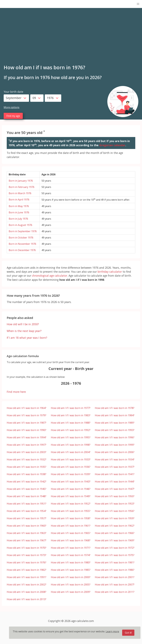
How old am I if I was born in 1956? (115, 511)
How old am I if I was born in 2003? (26, 452)
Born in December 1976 (22, 250)
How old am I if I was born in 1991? (26, 577)
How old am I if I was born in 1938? (26, 474)
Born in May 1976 (19, 206)
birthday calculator (110, 272)
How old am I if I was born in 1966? (115, 533)
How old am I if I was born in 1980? (71, 562)
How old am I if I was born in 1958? (71, 518)
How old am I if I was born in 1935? (26, 467)
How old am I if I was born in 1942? (26, 482)
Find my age (13, 116)
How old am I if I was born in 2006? (115, 452)
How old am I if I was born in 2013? (26, 599)
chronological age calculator (50, 276)
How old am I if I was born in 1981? (115, 562)
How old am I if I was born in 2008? (26, 592)
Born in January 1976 (21, 181)
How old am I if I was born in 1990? (26, 430)
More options (12, 107)
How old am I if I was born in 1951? (26, 504)
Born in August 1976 (20, 225)
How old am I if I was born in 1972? (115, 548)
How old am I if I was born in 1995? (71, 437)
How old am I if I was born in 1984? (115, 415)
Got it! (128, 633)
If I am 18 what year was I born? (27, 338)
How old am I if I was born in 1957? (26, 518)
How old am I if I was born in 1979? (26, 415)
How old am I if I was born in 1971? (71, 548)
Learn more (112, 631)
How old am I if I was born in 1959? (115, 518)
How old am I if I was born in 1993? (115, 430)
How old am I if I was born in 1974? (71, 555)
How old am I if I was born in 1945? (26, 489)
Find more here (16, 392)
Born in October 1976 (21, 238)
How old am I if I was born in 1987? (26, 423)
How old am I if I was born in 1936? (71, 467)
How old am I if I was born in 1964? (26, 408)
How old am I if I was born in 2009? (71, 592)
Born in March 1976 (20, 193)
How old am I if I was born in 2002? (26, 585)
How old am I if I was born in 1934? (115, 459)
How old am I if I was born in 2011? (115, 592)
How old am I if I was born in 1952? (71, 504)
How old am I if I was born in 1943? (71, 482)
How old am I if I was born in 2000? (71, 577)
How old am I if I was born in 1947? (115, 489)
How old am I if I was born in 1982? (26, 570)
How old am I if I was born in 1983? (71, 415)
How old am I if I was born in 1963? (26, 533)
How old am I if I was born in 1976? (26, 562)
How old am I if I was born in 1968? (71, 540)
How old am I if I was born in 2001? (115, 577)
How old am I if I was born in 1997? (26, 445)
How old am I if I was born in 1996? (115, 437)
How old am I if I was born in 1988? (71, 423)
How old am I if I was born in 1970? (26, 548)
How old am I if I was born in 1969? (115, 540)
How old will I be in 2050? (23, 324)
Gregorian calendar (112, 145)
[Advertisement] (71, 38)
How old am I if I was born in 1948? (26, 496)
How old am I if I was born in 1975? (115, 555)
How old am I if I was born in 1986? (115, 570)
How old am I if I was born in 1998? (71, 445)
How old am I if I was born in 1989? (115, 423)
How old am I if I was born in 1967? (26, 540)
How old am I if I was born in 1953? (115, 504)
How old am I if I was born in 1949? (71, 496)
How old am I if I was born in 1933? (71, 459)
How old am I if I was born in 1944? (115, 482)
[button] (138, 4)
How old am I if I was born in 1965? (71, 533)
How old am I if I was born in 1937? (115, 467)
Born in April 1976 (19, 200)
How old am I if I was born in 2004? (71, 452)
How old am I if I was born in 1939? (71, 474)
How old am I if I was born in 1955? (71, 511)
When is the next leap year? (24, 331)
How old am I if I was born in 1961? (71, 526)
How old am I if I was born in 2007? (115, 585)
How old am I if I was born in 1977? (71, 408)
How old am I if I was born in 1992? (71, 430)
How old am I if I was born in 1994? (26, 437)
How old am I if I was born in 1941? (115, 474)
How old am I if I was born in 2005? (71, 585)
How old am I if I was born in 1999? (115, 445)
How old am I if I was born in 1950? (115, 496)
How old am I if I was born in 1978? (115, 408)
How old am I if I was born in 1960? (26, 526)
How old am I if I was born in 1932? (26, 459)
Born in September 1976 (23, 231)
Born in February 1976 (22, 187)
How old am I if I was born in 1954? (26, 511)
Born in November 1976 (22, 244)
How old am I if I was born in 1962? (115, 526)
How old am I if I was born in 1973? (26, 555)
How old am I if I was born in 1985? (71, 570)
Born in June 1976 (19, 212)
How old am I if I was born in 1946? (71, 489)
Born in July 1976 (18, 219)
